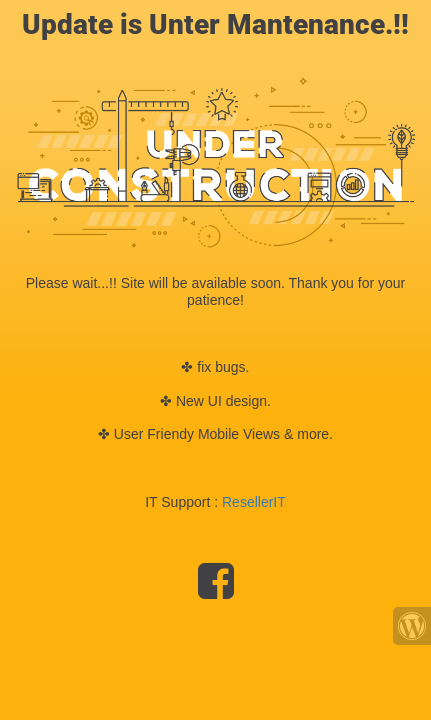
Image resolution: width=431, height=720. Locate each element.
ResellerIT (254, 502)
